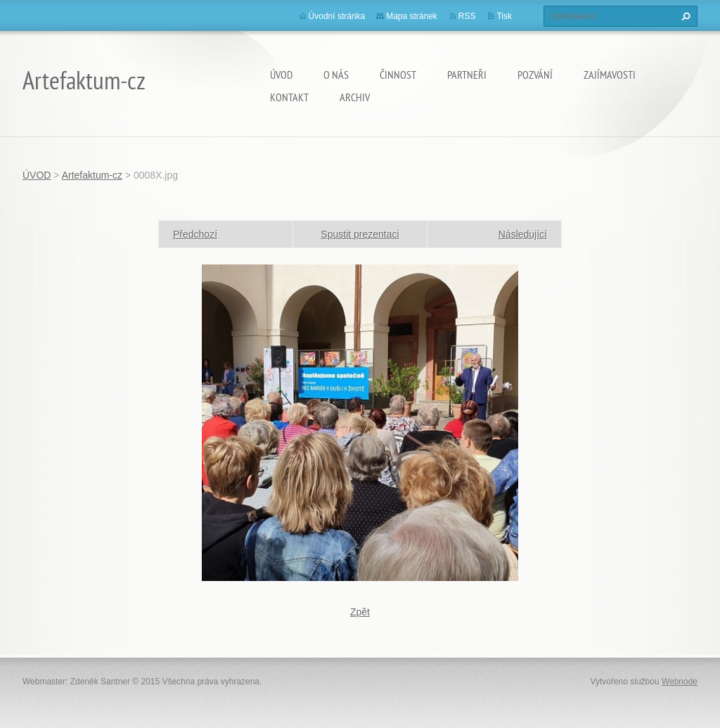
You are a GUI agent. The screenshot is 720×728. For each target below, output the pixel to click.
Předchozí (195, 234)
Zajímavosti (610, 75)
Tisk (504, 16)
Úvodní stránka (337, 16)
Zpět (360, 612)
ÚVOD (281, 75)
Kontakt (289, 97)
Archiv (355, 97)
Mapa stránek (412, 16)
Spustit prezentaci (360, 234)
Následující (523, 234)
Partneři (467, 75)
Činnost (398, 75)
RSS (467, 16)
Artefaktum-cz (92, 175)
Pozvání (535, 75)
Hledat (684, 16)
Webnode (680, 682)
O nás (336, 75)
